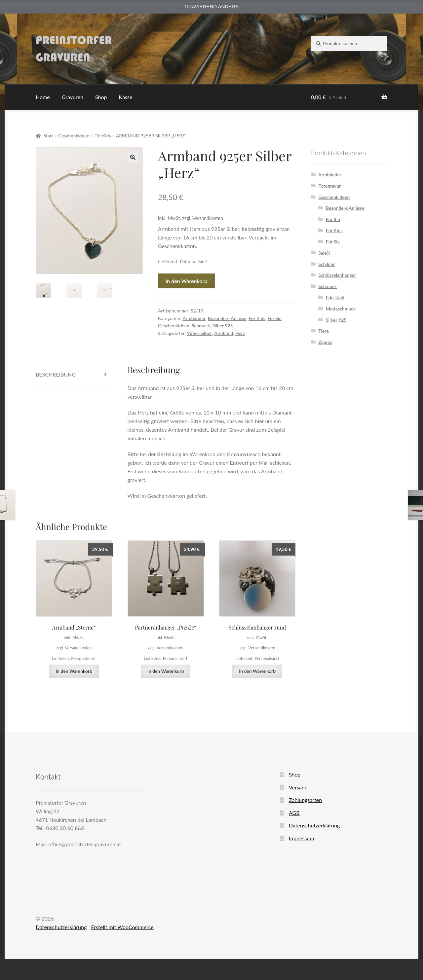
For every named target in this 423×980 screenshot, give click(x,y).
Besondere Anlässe (227, 318)
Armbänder (194, 318)
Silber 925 (223, 326)
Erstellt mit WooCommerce (122, 927)
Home (43, 97)
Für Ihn (333, 219)
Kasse (126, 97)
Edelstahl (335, 297)
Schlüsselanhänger (337, 275)
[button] (133, 157)
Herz (240, 333)
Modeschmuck (341, 309)
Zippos (325, 342)
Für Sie (275, 318)
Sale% (324, 253)
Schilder (327, 264)
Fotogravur (329, 186)
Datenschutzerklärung (314, 825)
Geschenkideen (74, 136)
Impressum (301, 838)
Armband (224, 333)
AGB (294, 813)
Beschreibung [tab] (56, 374)
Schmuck (201, 326)
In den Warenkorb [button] (74, 671)
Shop (101, 97)
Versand (298, 787)
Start (48, 136)
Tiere (324, 331)
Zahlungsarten (305, 800)
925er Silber (199, 333)
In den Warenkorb (187, 281)
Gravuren (73, 97)
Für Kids (102, 136)
